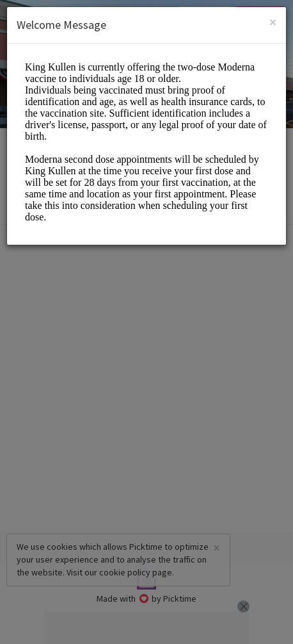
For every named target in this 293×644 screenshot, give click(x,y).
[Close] (273, 22)
